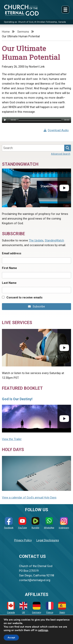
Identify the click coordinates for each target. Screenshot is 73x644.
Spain (62, 608)
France (50, 608)
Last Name (9, 283)
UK (23, 608)
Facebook (9, 523)
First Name (9, 268)
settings (43, 630)
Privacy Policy (23, 540)
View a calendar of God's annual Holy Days (29, 498)
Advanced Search (61, 154)
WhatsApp (49, 523)
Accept (11, 638)
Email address (12, 253)
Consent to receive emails (24, 297)
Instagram (64, 523)
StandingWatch (54, 240)
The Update (36, 240)
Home (6, 32)
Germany (36, 608)
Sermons (23, 32)
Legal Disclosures (48, 540)
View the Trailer (12, 439)
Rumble (35, 523)
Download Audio (56, 130)
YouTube (22, 523)
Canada (11, 608)
